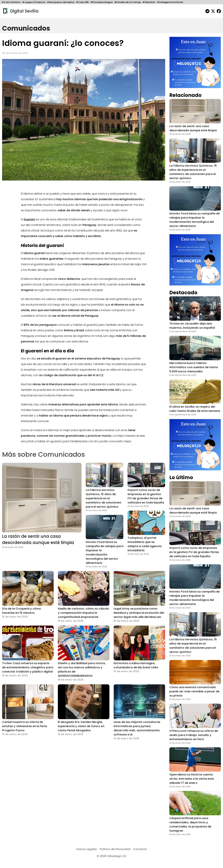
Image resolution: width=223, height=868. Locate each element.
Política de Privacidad (115, 849)
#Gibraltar (149, 2)
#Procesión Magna (101, 2)
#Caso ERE (82, 2)
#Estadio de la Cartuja (128, 2)
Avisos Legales (86, 849)
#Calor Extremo (11, 2)
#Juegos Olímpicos (34, 2)
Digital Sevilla (20, 11)
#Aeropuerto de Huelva (61, 2)
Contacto (140, 849)
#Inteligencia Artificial (170, 2)
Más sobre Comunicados (43, 454)
